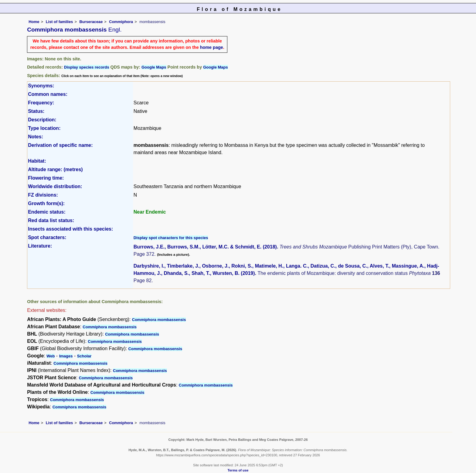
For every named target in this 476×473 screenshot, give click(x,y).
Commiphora (121, 22)
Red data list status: (51, 220)
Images (66, 356)
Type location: (44, 128)
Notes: (36, 137)
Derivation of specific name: (60, 145)
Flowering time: (46, 178)
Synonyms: (41, 86)
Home (34, 22)
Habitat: (37, 161)
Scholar (84, 356)
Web (51, 356)
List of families (59, 22)
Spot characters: (47, 237)
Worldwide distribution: (55, 186)
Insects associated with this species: (70, 229)
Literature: (40, 246)
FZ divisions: (43, 195)
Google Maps (154, 67)
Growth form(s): (46, 203)
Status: (36, 111)
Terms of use (238, 470)
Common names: (48, 94)
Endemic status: (47, 212)
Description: (42, 120)
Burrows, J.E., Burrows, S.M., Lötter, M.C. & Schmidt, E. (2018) (205, 247)
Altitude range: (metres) (55, 169)
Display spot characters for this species (171, 238)
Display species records (87, 67)
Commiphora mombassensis (159, 320)
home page (212, 47)
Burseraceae (91, 22)
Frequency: (41, 103)
